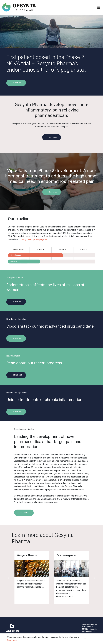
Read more (53, 137)
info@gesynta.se (88, 631)
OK (85, 639)
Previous (9, 578)
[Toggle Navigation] (99, 7)
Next (94, 578)
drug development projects (35, 239)
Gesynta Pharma (27, 555)
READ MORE (17, 83)
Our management (67, 555)
